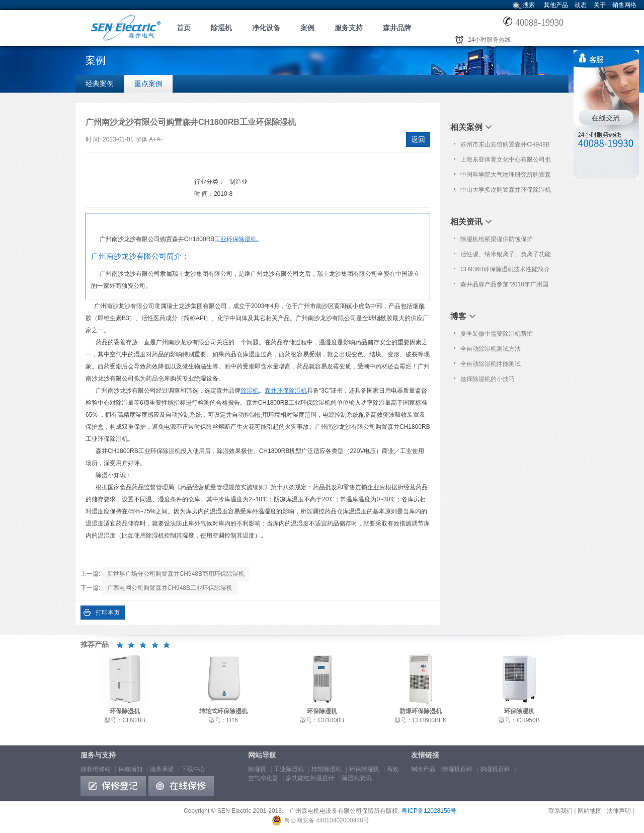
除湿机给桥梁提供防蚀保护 (497, 239)
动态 (581, 5)
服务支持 (349, 28)
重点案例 (148, 84)
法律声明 (619, 811)
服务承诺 (162, 769)
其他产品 (556, 5)
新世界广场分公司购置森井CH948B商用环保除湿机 (176, 574)
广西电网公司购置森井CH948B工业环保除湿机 (170, 588)
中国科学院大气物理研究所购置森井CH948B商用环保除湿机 (506, 177)
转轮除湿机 (327, 769)
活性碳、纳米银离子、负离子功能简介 (506, 256)
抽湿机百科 (495, 769)
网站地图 (590, 811)
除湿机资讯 (357, 778)
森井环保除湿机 (286, 391)
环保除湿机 (364, 769)
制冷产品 (423, 769)
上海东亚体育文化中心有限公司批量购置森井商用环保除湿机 (506, 162)
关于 (600, 5)
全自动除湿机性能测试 (491, 364)
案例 (307, 28)
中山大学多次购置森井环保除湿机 (506, 190)
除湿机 (221, 28)
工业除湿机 (289, 769)
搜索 (529, 5)
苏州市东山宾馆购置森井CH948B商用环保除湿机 (505, 146)
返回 (418, 139)
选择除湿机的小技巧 (488, 379)
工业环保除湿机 (235, 239)
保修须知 (130, 769)
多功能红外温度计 (310, 778)
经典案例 (100, 84)
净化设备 (266, 28)
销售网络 (624, 5)
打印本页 (108, 613)
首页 (184, 28)
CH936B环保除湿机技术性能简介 (505, 269)
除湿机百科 (457, 769)
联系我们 (560, 811)
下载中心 (193, 769)
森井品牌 (397, 28)
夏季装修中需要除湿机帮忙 (497, 334)
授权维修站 (96, 769)
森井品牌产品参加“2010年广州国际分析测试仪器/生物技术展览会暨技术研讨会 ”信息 (506, 286)
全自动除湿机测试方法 (491, 349)
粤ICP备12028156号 (429, 811)
